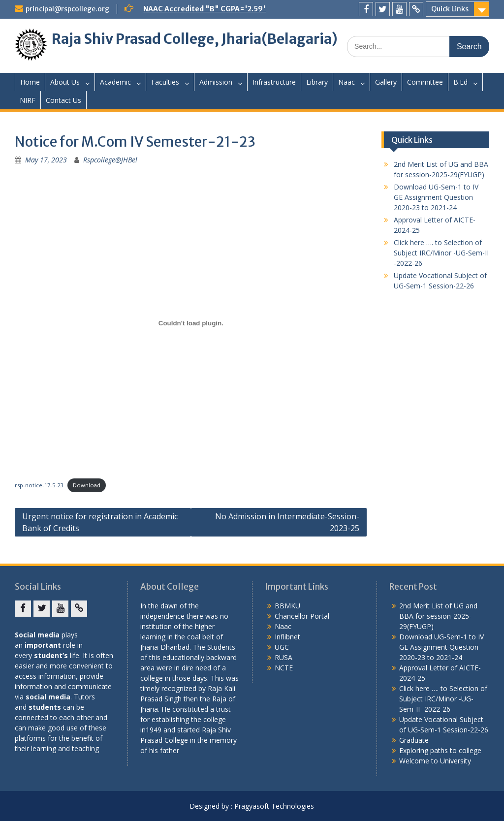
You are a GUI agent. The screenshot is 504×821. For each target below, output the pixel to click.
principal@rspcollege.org (67, 9)
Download (87, 485)
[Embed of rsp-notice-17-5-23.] (191, 323)
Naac (346, 82)
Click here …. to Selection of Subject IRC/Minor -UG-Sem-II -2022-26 (441, 253)
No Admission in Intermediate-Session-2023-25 (287, 522)
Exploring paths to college (440, 750)
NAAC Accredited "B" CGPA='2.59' (205, 9)
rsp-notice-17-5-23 (39, 485)
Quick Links (450, 9)
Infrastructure (274, 82)
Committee (425, 82)
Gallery (386, 82)
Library (317, 82)
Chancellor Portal (302, 616)
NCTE (284, 668)
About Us (65, 82)
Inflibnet (287, 637)
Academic (115, 82)
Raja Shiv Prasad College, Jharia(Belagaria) (195, 39)
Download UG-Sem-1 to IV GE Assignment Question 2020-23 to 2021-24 (436, 197)
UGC (282, 647)
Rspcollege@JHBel (110, 160)
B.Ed (460, 82)
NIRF (28, 100)
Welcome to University (435, 761)
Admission (216, 82)
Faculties (165, 82)
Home (30, 82)
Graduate (414, 740)
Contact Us (63, 100)
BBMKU (287, 606)
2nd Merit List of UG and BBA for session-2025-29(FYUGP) (438, 616)
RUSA (283, 657)
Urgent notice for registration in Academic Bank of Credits (100, 522)
